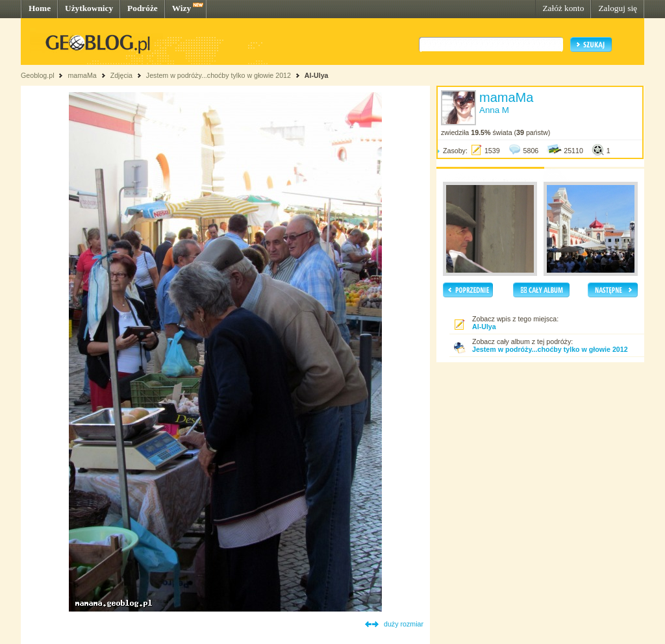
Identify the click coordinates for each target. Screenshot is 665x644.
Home (40, 8)
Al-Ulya (317, 75)
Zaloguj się (618, 8)
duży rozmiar (404, 624)
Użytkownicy (89, 8)
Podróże (143, 8)
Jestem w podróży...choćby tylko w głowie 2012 (219, 75)
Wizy (182, 8)
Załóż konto (563, 8)
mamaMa (82, 75)
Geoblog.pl (38, 75)
